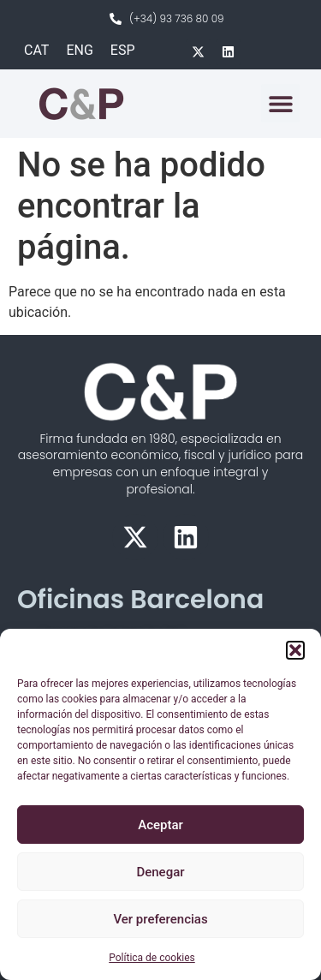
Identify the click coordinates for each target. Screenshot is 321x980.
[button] (295, 650)
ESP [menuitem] (123, 50)
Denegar (160, 872)
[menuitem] (36, 51)
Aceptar (160, 825)
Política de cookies (152, 958)
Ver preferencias (160, 919)
